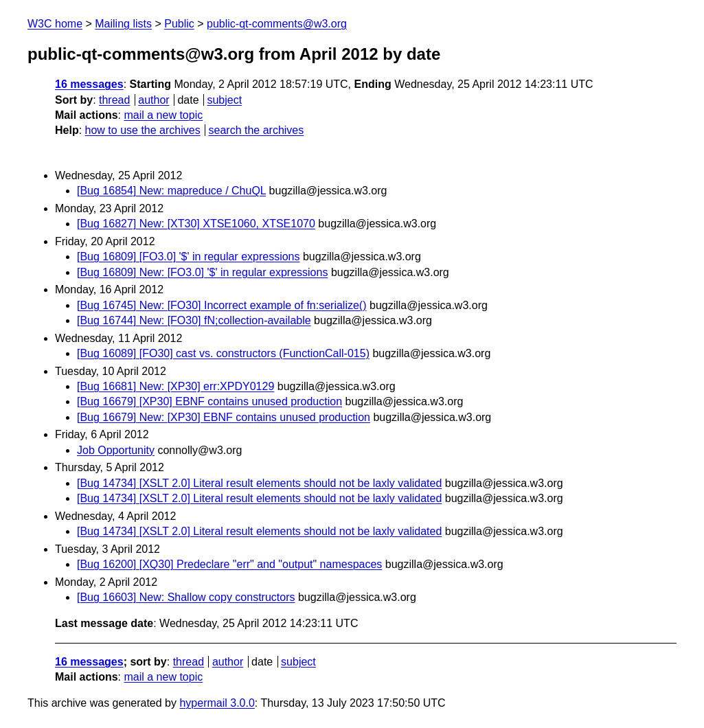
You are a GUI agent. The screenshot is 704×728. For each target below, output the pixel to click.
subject (224, 100)
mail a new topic (163, 115)
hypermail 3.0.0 (217, 703)
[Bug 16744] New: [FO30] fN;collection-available (194, 320)
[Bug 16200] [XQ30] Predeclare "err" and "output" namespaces (229, 564)
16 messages (89, 84)
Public (179, 24)
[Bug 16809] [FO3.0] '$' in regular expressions (189, 257)
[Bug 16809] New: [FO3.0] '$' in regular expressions (202, 272)
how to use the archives (143, 130)
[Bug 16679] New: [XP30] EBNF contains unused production (224, 417)
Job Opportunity (116, 450)
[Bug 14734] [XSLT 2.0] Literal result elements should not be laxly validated (259, 483)
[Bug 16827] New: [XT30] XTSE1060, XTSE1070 (196, 224)
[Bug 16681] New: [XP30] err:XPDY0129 (175, 386)
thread (114, 100)
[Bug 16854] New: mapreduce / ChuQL (171, 191)
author (154, 100)
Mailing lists (123, 24)
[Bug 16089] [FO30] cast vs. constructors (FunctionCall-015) (223, 353)
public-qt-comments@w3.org (277, 24)
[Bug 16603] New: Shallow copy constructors (186, 597)
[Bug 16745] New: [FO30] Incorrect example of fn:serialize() (222, 305)
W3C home (55, 24)
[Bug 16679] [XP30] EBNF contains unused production (209, 401)
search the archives (257, 130)
